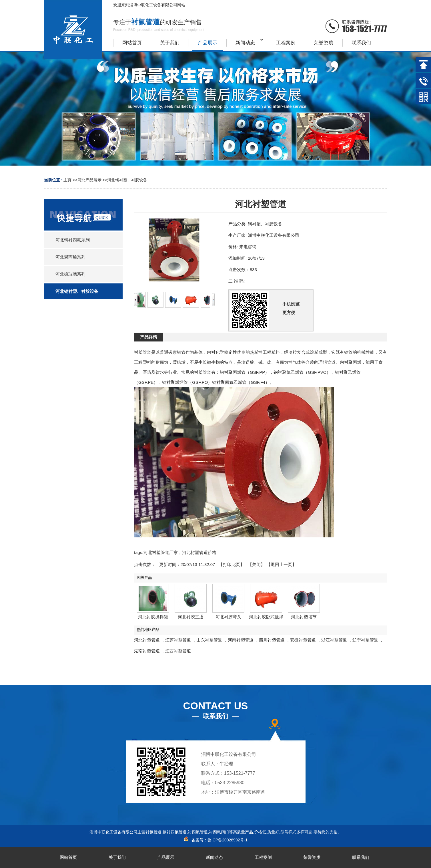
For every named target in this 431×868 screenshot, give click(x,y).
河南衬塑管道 (241, 640)
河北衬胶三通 (191, 617)
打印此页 (232, 564)
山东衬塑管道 (209, 640)
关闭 (256, 564)
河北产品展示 (89, 180)
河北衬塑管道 (147, 640)
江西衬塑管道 (178, 651)
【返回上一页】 (281, 564)
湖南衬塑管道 (147, 651)
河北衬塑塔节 (304, 617)
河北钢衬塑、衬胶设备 (127, 180)
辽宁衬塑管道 (365, 640)
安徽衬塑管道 (303, 640)
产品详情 (149, 337)
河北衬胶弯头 (228, 617)
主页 (67, 180)
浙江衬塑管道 (334, 640)
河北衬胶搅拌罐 (153, 617)
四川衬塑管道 (272, 640)
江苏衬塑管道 (178, 640)
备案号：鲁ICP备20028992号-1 (215, 840)
